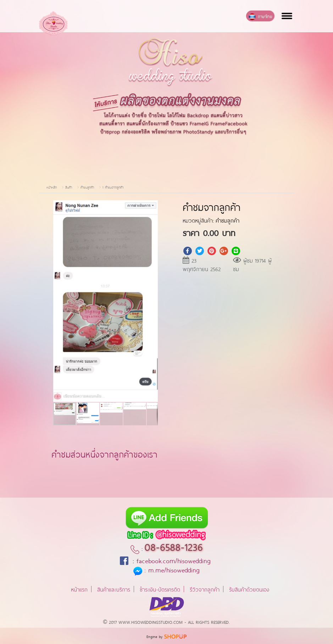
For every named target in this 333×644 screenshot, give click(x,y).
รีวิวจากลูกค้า (205, 589)
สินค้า (69, 187)
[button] (151, 207)
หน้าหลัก (52, 187)
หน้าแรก (79, 589)
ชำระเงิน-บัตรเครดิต (160, 589)
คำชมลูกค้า (87, 187)
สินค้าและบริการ (114, 589)
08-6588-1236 (174, 546)
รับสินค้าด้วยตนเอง (249, 589)
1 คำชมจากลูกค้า (113, 187)
